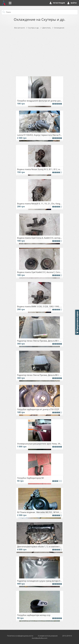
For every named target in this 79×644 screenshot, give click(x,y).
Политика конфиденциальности (20, 636)
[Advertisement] (40, 52)
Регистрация (59, 3)
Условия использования (48, 636)
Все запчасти (20, 28)
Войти (74, 3)
